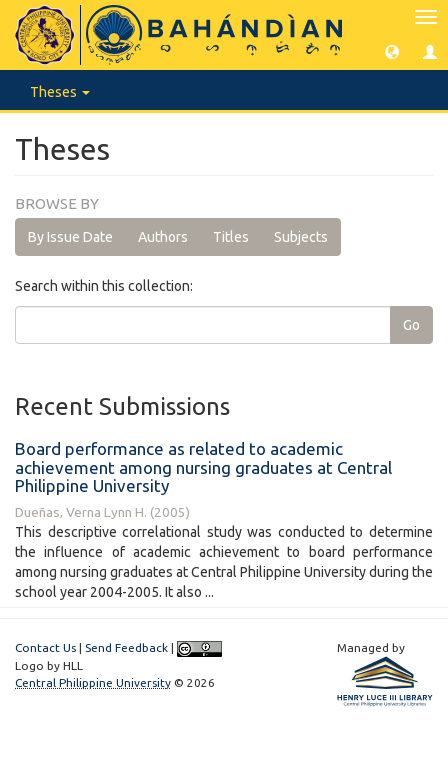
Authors (163, 237)
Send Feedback (126, 647)
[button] (392, 51)
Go (411, 325)
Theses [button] (60, 92)
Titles (231, 237)
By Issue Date (70, 237)
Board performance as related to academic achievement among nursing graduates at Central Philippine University (203, 467)
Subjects (301, 237)
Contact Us (45, 647)
